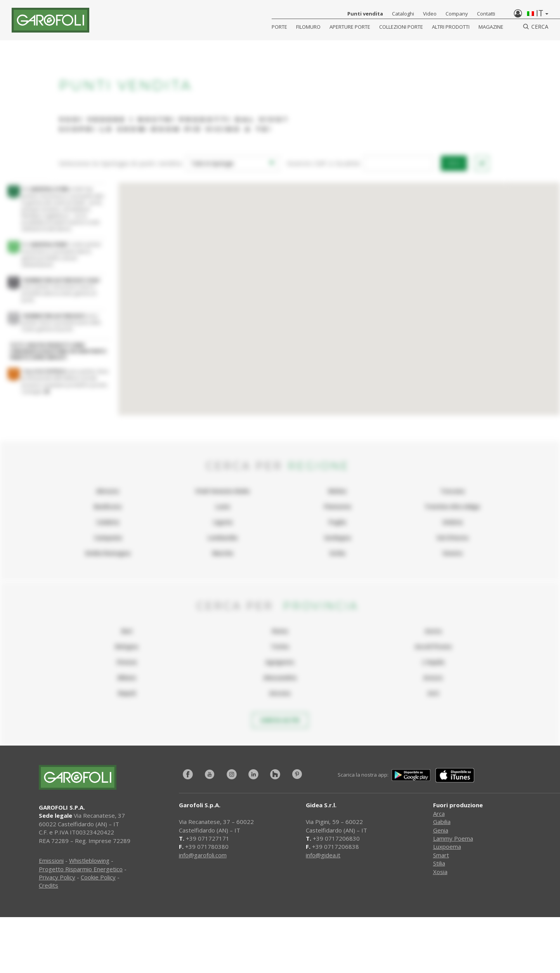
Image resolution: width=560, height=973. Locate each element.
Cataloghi (403, 14)
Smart (441, 855)
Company (457, 14)
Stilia (439, 863)
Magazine (491, 27)
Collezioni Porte (401, 27)
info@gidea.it (323, 855)
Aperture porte (350, 27)
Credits (49, 885)
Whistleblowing (89, 860)
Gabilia (442, 822)
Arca (439, 813)
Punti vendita (365, 14)
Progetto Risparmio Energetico (81, 869)
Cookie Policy (98, 877)
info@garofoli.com (203, 855)
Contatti (486, 14)
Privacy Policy (57, 877)
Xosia (440, 872)
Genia (441, 830)
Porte (279, 27)
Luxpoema (447, 846)
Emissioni (51, 860)
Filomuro (308, 27)
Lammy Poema (453, 838)
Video (430, 14)
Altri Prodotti (451, 27)
